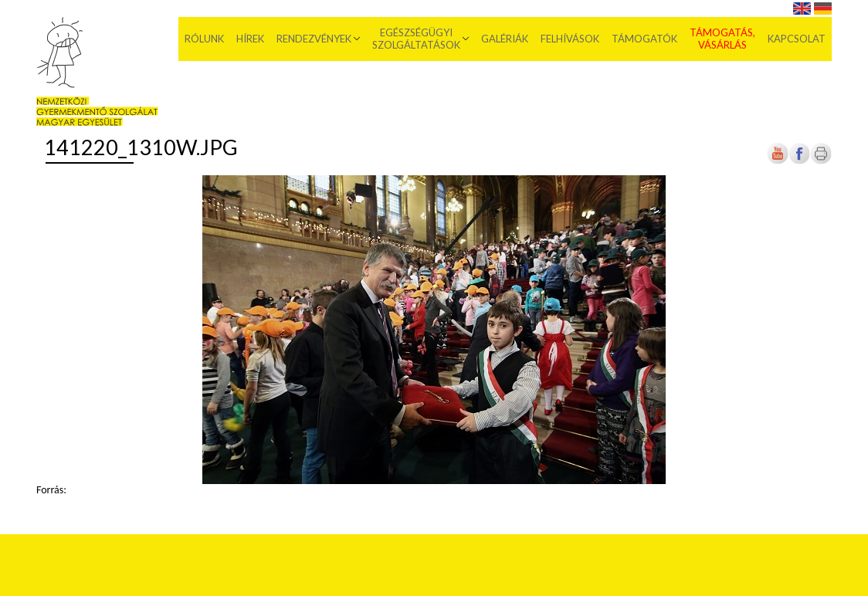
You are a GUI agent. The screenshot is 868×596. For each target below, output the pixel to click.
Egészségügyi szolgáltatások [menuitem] (416, 39)
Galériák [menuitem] (505, 39)
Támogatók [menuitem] (644, 39)
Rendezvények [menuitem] (314, 39)
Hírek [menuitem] (250, 39)
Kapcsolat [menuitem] (797, 39)
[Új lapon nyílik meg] (799, 161)
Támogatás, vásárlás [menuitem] (722, 39)
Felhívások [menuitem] (570, 39)
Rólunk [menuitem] (204, 39)
